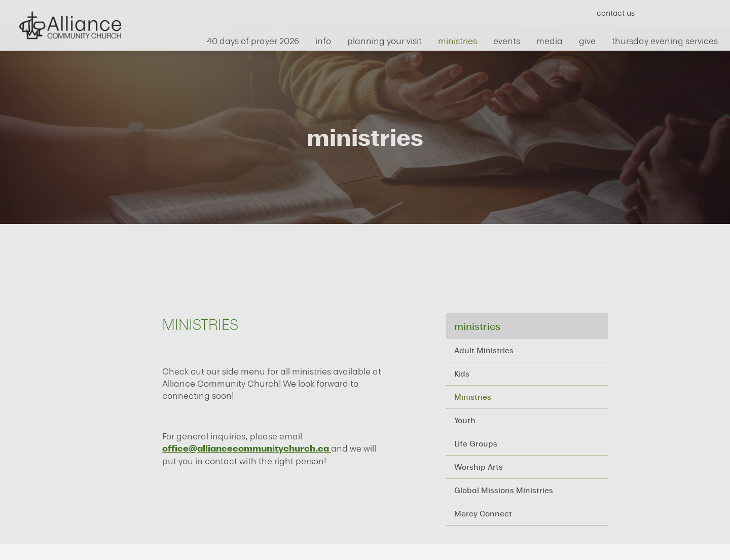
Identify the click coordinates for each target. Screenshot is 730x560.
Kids (462, 374)
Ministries (473, 397)
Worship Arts (479, 467)
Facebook (658, 12)
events (507, 39)
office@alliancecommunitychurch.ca (247, 448)
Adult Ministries (484, 350)
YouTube (676, 12)
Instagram (694, 12)
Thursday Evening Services (665, 39)
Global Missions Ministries (504, 490)
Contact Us (616, 13)
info (323, 39)
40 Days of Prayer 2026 (253, 39)
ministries (458, 39)
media (550, 39)
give (587, 39)
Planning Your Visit (385, 39)
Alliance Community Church (70, 25)
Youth (465, 420)
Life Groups (476, 443)
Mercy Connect (483, 513)
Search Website (713, 12)
